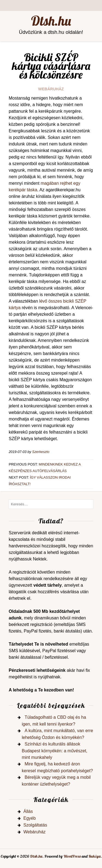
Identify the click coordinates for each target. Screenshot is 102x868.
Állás (28, 811)
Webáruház (51, 89)
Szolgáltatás (35, 825)
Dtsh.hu (51, 21)
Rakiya (95, 856)
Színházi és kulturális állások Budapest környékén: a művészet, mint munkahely (55, 751)
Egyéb (30, 818)
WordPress (72, 856)
